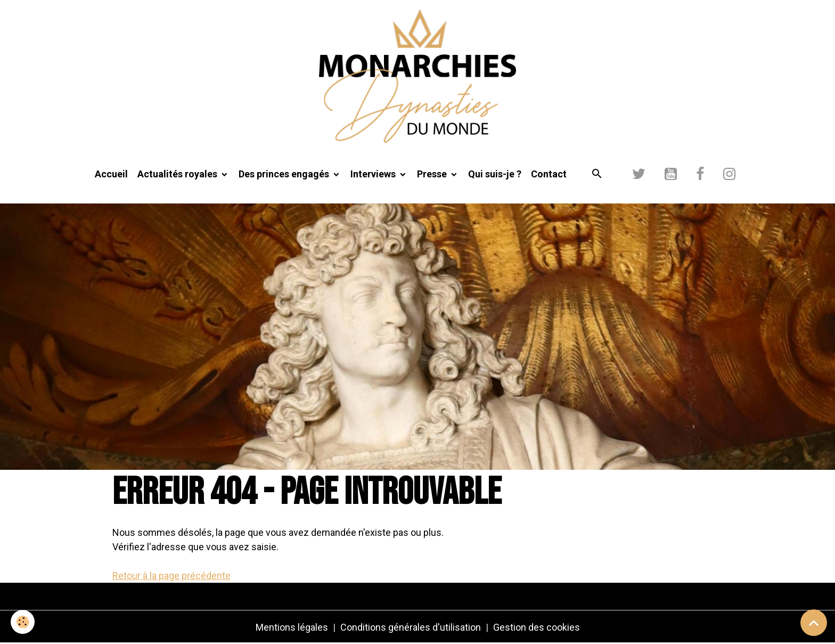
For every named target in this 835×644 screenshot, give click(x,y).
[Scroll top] (814, 623)
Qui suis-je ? (495, 174)
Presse (433, 174)
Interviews (374, 174)
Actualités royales (178, 174)
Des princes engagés (285, 174)
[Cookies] (23, 622)
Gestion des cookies (537, 627)
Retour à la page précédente (171, 576)
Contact (549, 174)
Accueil (111, 174)
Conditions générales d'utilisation (411, 627)
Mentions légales (292, 627)
